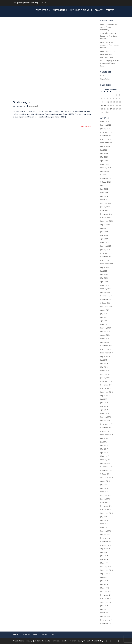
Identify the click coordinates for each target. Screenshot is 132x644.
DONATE (99, 10)
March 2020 (105, 339)
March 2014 (105, 563)
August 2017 (105, 438)
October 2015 (105, 509)
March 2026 (105, 121)
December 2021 (106, 296)
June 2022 (104, 274)
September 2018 (106, 392)
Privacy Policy (97, 641)
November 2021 (106, 299)
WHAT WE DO (42, 10)
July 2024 (104, 185)
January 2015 (105, 534)
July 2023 (104, 228)
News (102, 75)
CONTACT (110, 10)
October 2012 (105, 599)
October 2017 (105, 431)
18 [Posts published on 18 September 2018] (105, 105)
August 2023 (105, 225)
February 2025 (106, 168)
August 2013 (105, 574)
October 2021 (105, 303)
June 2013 (104, 581)
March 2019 (105, 371)
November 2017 (106, 428)
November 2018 (106, 385)
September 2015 (106, 513)
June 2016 (104, 488)
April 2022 (104, 282)
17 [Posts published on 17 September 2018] (102, 105)
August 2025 (105, 146)
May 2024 (104, 193)
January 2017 (105, 463)
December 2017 (106, 424)
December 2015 (106, 502)
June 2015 (104, 520)
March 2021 (105, 324)
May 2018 (104, 406)
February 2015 (106, 531)
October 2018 (105, 388)
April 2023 (104, 239)
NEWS (45, 635)
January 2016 (105, 499)
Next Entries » (86, 127)
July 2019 (104, 360)
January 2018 (105, 420)
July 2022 (104, 271)
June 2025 (104, 153)
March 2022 (105, 285)
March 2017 (105, 456)
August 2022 (105, 267)
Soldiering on (22, 102)
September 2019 (106, 353)
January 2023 (105, 250)
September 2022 (106, 264)
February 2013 (106, 591)
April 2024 (104, 196)
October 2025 (105, 139)
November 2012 (106, 595)
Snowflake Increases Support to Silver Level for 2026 (109, 36)
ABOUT (16, 635)
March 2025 (105, 164)
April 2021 (104, 321)
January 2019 (105, 378)
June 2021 (104, 317)
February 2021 (106, 328)
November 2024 (106, 178)
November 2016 (106, 470)
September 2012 (106, 602)
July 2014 (104, 552)
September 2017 (106, 435)
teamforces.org (26, 641)
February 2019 (106, 374)
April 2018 (104, 410)
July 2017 (104, 442)
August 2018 (105, 395)
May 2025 (104, 157)
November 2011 (106, 623)
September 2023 (106, 221)
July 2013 (104, 577)
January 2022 (105, 292)
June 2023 (104, 232)
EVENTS (36, 635)
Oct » (108, 112)
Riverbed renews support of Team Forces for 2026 (109, 45)
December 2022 (106, 253)
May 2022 (104, 278)
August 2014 (105, 549)
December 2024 (106, 175)
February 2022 (106, 289)
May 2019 (104, 367)
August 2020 (105, 335)
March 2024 (105, 200)
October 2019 (105, 349)
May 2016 (104, 492)
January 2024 (105, 207)
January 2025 (105, 171)
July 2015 (104, 517)
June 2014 (104, 556)
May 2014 (104, 559)
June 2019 (104, 363)
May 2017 (104, 449)
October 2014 (105, 545)
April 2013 (104, 584)
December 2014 (106, 538)
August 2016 (105, 481)
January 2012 (105, 616)
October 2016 (105, 474)
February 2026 (106, 125)
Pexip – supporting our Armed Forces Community (109, 27)
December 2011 (106, 620)
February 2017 (106, 460)
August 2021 (105, 310)
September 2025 (106, 143)
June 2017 (104, 445)
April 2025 (104, 161)
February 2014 (106, 566)
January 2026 (105, 129)
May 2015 (104, 524)
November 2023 (106, 214)
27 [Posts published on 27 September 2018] (111, 109)
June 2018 (104, 403)
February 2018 (106, 417)
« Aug (102, 112)
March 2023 (105, 242)
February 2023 (106, 246)
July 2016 (104, 485)
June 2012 (104, 606)
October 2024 (105, 182)
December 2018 (106, 381)
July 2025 (104, 150)
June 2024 (104, 189)
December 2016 (106, 467)
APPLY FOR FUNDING (80, 10)
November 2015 (106, 506)
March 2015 (105, 527)
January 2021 (105, 331)
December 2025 (106, 132)
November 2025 (106, 136)
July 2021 (104, 314)
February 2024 (106, 203)
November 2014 (106, 542)
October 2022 (105, 260)
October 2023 (105, 218)
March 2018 (105, 413)
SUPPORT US (59, 10)
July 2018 (104, 399)
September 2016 (106, 477)
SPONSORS (26, 635)
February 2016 (106, 495)
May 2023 (104, 235)
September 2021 (106, 307)
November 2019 (106, 346)
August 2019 (105, 356)
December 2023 (106, 210)
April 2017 (104, 452)
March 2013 (105, 588)
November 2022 (106, 257)
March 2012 (105, 613)
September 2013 (106, 570)
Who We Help (33, 106)
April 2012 (104, 609)
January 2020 (105, 342)
